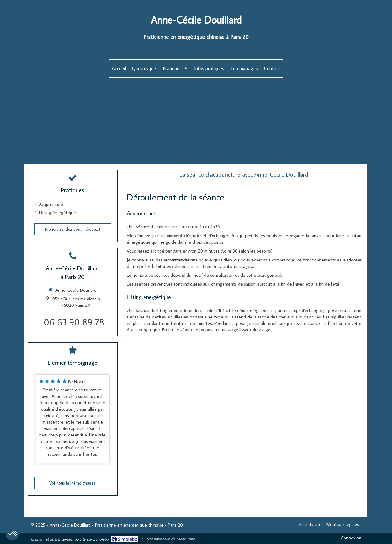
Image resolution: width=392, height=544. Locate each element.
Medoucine (186, 539)
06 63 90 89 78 (74, 322)
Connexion (351, 538)
